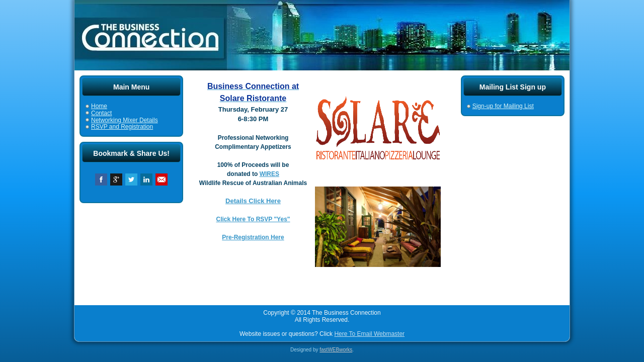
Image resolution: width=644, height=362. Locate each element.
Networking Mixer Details (125, 120)
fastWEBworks (336, 350)
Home (99, 106)
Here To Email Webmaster (369, 334)
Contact (101, 113)
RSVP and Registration (122, 127)
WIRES (269, 174)
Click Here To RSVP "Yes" (253, 219)
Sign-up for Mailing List (503, 106)
